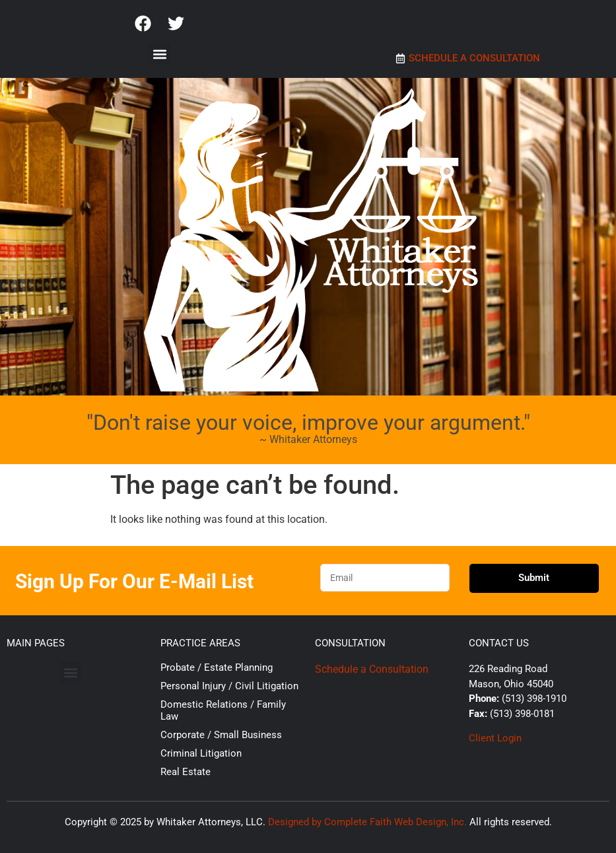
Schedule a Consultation (372, 669)
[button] (159, 54)
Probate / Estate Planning (217, 667)
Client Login (495, 738)
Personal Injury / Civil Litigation (229, 686)
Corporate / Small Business (221, 735)
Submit (534, 578)
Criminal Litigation (201, 753)
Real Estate (186, 772)
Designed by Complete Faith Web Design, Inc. (367, 822)
